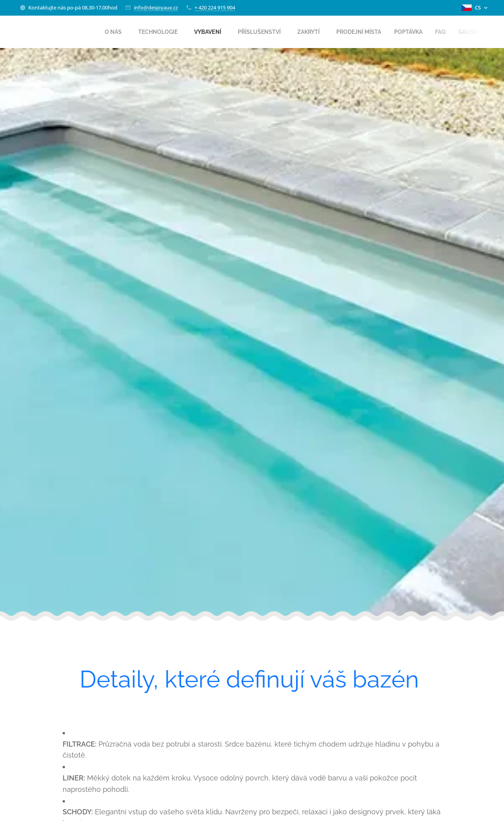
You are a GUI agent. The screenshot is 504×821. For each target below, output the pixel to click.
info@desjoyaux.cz (156, 7)
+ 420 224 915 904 (215, 7)
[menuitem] (98, 32)
